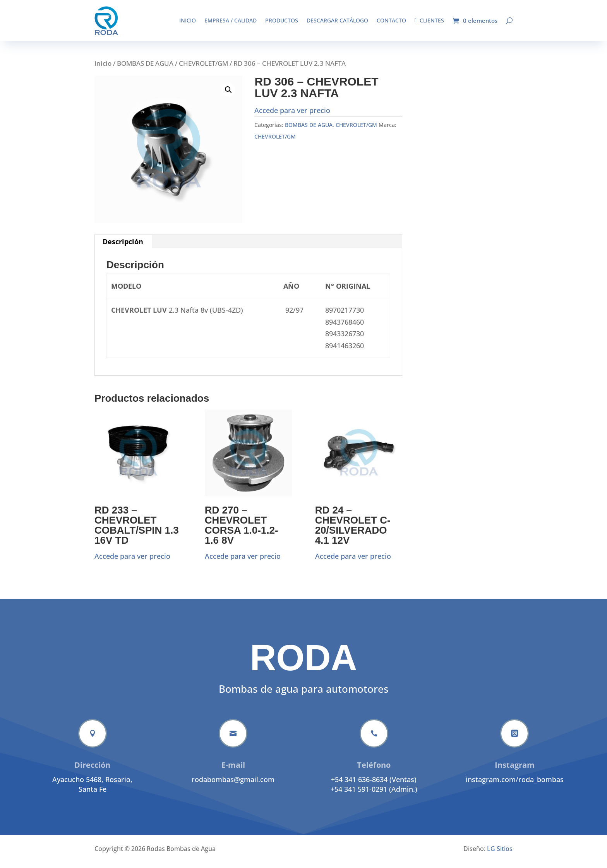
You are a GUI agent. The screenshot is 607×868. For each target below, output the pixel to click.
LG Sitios (500, 854)
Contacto (391, 20)
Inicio (188, 20)
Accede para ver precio (292, 116)
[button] (228, 96)
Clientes (429, 20)
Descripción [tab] (123, 247)
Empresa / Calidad (231, 20)
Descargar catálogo (337, 20)
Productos (282, 20)
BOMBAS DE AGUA (145, 69)
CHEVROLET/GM (203, 69)
